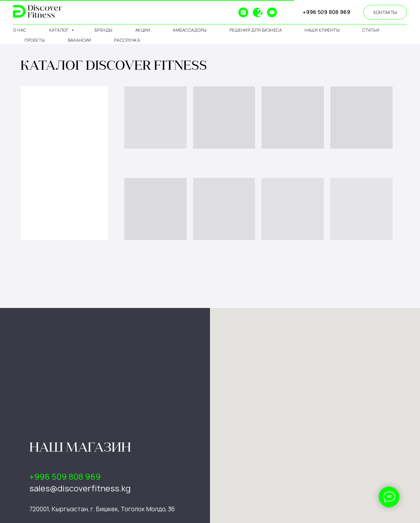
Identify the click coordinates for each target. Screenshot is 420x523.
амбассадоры (190, 30)
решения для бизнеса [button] (256, 30)
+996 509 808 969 (326, 12)
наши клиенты (322, 30)
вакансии (80, 40)
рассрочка (127, 40)
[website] (229, 12)
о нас (20, 30)
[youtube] (272, 12)
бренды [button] (104, 30)
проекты (35, 40)
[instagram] (243, 12)
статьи (371, 30)
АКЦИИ (143, 30)
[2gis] (258, 12)
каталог (60, 30)
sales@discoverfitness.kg (80, 488)
